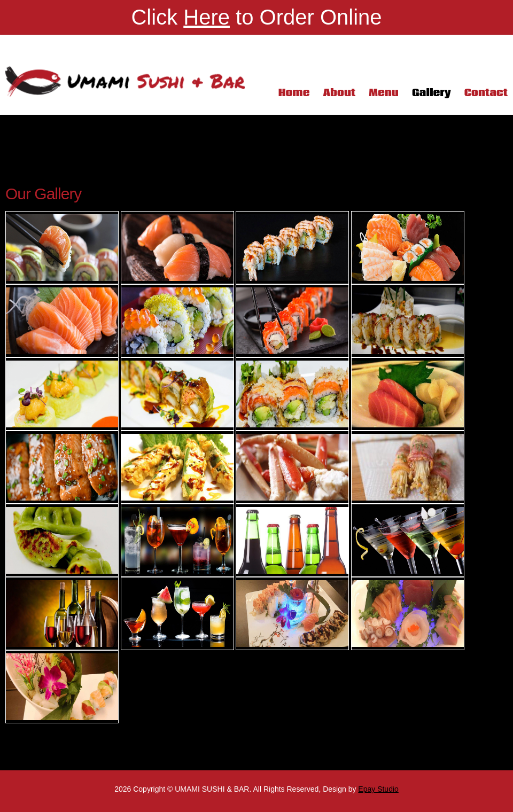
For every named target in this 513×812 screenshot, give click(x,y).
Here (207, 17)
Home (294, 93)
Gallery (432, 93)
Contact (486, 93)
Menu (384, 93)
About (339, 93)
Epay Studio (378, 789)
